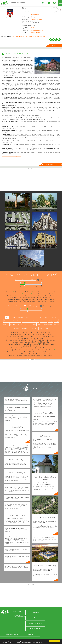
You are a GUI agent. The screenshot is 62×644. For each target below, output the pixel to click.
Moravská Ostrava (31, 296)
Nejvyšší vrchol (48, 325)
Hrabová (48, 292)
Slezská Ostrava (49, 300)
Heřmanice (40, 292)
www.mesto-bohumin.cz (37, 31)
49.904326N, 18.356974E (37, 19)
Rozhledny (43, 321)
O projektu (35, 613)
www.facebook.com (36, 32)
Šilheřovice (33, 300)
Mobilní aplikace (35, 629)
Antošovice (9, 292)
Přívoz (45, 298)
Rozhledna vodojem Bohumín (41, 332)
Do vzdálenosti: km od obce (26, 280)
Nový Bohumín (15, 36)
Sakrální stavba (44, 328)
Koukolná (19, 294)
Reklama (35, 618)
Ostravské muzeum (47, 336)
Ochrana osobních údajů (10, 634)
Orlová (11, 298)
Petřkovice (18, 298)
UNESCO (35, 317)
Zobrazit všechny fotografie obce (31, 269)
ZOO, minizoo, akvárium (17, 317)
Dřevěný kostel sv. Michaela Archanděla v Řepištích (26, 356)
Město (50, 294)
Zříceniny (5, 325)
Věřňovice (40, 302)
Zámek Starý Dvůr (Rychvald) (42, 334)
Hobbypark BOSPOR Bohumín (20, 332)
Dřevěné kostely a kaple (16, 325)
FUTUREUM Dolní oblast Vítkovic (44, 340)
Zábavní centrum (33, 328)
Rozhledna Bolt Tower (32, 342)
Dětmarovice (18, 292)
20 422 (33, 27)
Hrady (50, 321)
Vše (7, 317)
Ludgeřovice (27, 294)
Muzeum (24, 328)
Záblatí (44, 36)
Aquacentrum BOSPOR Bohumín (21, 334)
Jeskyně (34, 325)
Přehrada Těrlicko (45, 354)
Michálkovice (11, 296)
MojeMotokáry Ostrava (14, 344)
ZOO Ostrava (25, 336)
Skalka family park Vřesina (19, 354)
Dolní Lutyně (28, 292)
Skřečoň (25, 36)
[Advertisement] (31, 180)
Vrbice (41, 36)
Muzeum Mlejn (35, 336)
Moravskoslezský (35, 14)
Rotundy (27, 325)
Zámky (56, 321)
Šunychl (37, 36)
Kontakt (30, 634)
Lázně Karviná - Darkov (31, 346)
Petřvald (33, 298)
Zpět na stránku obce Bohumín (54, 164)
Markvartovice (42, 294)
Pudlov (21, 36)
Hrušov (54, 292)
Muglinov (41, 296)
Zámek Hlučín (45, 342)
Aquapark (28, 317)
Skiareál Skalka (33, 354)
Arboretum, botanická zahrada (30, 321)
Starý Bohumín (31, 36)
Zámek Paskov (48, 356)
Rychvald (25, 300)
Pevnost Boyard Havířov (30, 344)
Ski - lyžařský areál (44, 317)
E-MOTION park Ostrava (47, 344)
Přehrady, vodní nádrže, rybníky (12, 321)
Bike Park (57, 325)
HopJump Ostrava (18, 342)
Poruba (39, 298)
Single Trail (17, 328)
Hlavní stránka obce (57, 46)
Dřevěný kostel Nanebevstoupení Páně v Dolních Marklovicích (31, 348)
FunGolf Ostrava (38, 338)
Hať (34, 292)
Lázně (40, 325)
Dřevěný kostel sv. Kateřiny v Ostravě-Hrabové (22, 350)
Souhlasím (54, 641)
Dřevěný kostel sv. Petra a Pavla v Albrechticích (22, 352)
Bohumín (29, 8)
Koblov (12, 294)
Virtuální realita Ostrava (46, 350)
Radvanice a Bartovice (14, 300)
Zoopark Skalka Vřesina (46, 352)
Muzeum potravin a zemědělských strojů (19, 340)
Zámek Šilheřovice (13, 336)
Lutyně (34, 294)
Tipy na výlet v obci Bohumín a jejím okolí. (12, 156)
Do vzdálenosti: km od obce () (24, 306)
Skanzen (54, 317)
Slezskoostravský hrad (25, 338)
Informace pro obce (35, 623)
